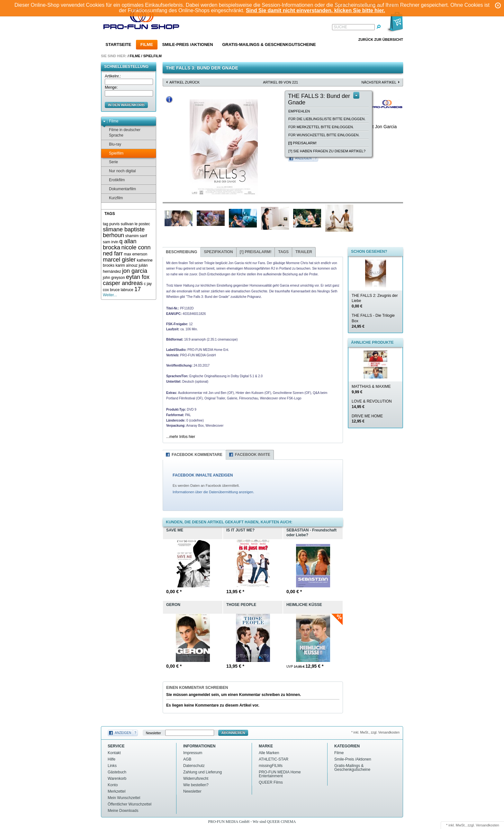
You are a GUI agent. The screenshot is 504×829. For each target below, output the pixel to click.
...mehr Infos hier (181, 437)
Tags (283, 252)
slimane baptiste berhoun (124, 232)
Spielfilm (152, 56)
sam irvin (111, 242)
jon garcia (135, 271)
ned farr (113, 254)
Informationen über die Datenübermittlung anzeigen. (213, 492)
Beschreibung (181, 252)
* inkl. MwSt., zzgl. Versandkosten (375, 732)
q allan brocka (120, 244)
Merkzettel (117, 791)
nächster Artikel (379, 82)
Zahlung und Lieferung (203, 772)
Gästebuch (117, 772)
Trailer (304, 252)
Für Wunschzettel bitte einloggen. (324, 135)
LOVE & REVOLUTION (372, 404)
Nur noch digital (119, 171)
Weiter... (110, 295)
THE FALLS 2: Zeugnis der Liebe (375, 301)
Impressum (193, 753)
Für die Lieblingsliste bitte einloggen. (327, 119)
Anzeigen (303, 158)
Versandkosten (487, 825)
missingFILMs (271, 766)
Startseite (118, 45)
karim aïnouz (126, 265)
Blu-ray (112, 144)
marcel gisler (119, 260)
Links (112, 766)
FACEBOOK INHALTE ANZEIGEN (203, 475)
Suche (340, 27)
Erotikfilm (114, 180)
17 (138, 289)
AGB (187, 759)
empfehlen (299, 111)
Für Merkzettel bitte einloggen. (321, 127)
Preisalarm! (302, 143)
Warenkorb (117, 779)
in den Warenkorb (126, 105)
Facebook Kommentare (197, 455)
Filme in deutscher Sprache (122, 133)
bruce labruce (122, 290)
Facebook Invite (253, 455)
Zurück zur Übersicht (381, 40)
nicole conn (136, 247)
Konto (113, 785)
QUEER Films (271, 782)
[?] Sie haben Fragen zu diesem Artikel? (327, 151)
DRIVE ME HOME (367, 419)
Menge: (111, 87)
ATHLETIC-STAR (274, 759)
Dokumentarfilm (119, 189)
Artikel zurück (184, 82)
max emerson (135, 254)
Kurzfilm (113, 198)
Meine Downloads (123, 811)
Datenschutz (194, 766)
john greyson (114, 278)
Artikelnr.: (113, 76)
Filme (147, 45)
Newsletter (153, 733)
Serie (110, 162)
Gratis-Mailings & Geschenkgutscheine (269, 45)
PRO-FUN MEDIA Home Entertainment (280, 774)
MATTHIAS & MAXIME (371, 389)
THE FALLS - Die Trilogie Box (373, 321)
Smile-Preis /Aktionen (187, 45)
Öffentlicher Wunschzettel (130, 804)
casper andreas (123, 283)
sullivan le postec (135, 224)
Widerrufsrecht (196, 779)
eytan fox (138, 277)
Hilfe (112, 759)
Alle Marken (269, 753)
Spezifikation (218, 252)
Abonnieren (233, 733)
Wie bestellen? (196, 785)
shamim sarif (136, 236)
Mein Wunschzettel (124, 798)
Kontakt (114, 753)
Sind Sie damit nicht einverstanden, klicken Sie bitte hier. (315, 10)
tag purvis (111, 224)
